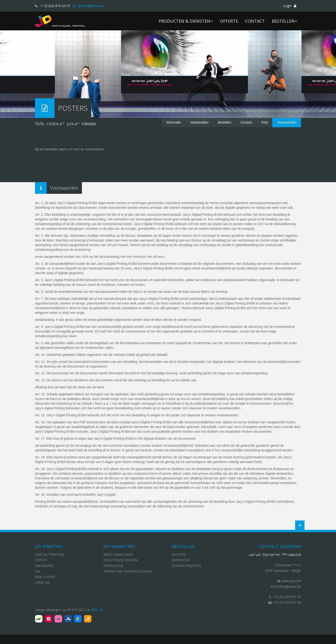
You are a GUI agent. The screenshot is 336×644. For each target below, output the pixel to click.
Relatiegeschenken (121, 560)
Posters (179, 554)
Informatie (174, 122)
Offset (41, 560)
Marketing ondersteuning (128, 571)
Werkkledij (113, 566)
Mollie (97, 610)
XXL (38, 571)
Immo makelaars (118, 554)
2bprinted (181, 560)
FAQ (264, 122)
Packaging (44, 566)
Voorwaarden (287, 122)
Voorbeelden (199, 122)
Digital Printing (50, 554)
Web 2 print (45, 577)
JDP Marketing (119, 546)
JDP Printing (49, 546)
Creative (42, 582)
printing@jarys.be (286, 586)
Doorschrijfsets (186, 566)
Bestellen (225, 122)
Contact (246, 122)
